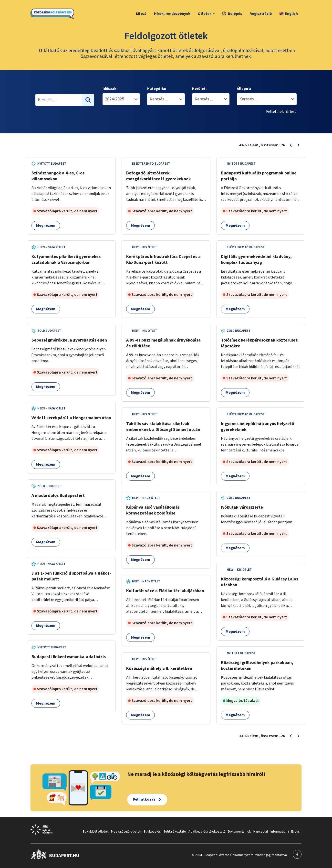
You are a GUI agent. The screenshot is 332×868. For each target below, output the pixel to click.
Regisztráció (261, 14)
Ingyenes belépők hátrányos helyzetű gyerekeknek (258, 427)
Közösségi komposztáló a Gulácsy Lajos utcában (259, 582)
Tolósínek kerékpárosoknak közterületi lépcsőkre (260, 343)
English (289, 14)
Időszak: (110, 89)
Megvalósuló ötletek (126, 832)
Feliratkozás (144, 799)
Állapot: (244, 89)
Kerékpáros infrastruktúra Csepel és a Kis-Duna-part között (163, 260)
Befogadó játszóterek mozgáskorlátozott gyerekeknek (159, 176)
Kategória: (157, 89)
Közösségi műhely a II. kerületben (159, 669)
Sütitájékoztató (175, 832)
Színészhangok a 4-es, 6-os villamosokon (58, 176)
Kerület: (199, 89)
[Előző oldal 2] (291, 145)
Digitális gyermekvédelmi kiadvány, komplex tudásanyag (256, 260)
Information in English (286, 832)
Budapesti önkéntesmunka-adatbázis (69, 657)
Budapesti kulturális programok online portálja (259, 176)
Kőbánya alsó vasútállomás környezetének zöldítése (153, 510)
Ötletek (207, 14)
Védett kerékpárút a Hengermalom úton (71, 418)
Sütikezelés (152, 832)
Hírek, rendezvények (172, 14)
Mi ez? (141, 14)
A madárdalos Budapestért (58, 496)
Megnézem (46, 225)
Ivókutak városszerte (242, 507)
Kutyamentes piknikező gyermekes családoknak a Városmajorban (66, 260)
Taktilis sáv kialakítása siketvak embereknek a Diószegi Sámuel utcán (163, 427)
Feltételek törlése (281, 112)
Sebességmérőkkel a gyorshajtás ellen (69, 340)
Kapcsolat (261, 832)
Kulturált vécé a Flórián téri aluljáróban (165, 591)
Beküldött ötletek (96, 832)
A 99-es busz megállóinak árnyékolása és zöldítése (163, 343)
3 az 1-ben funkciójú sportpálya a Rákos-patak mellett (71, 576)
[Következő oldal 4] (299, 145)
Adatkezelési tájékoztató (207, 832)
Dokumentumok (239, 832)
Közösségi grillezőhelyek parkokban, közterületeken (257, 666)
